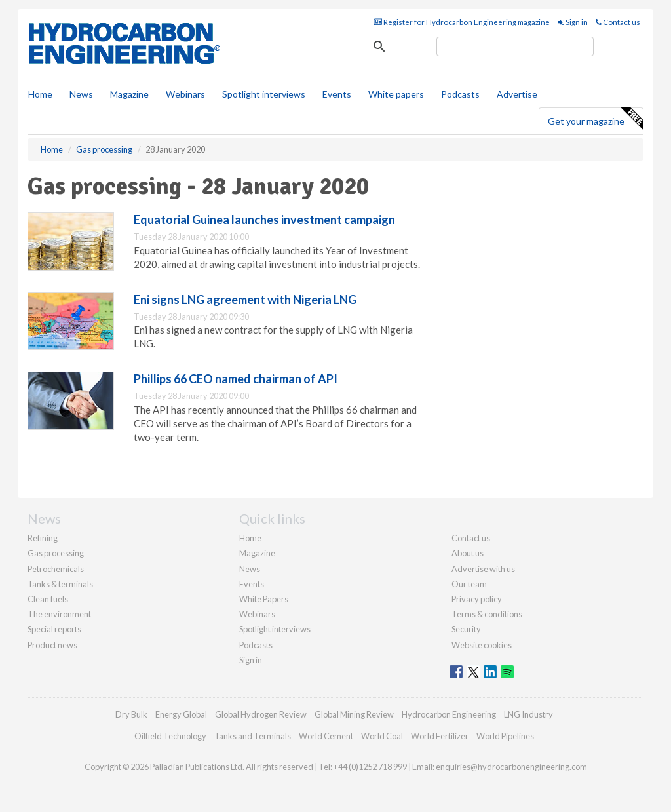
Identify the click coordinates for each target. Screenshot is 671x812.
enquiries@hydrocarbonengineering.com (511, 767)
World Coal (382, 736)
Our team (469, 584)
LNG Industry (528, 714)
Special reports (54, 629)
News (250, 569)
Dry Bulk (131, 714)
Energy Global (181, 714)
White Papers (264, 599)
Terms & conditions (487, 614)
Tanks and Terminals (253, 736)
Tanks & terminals (60, 584)
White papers (396, 94)
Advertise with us (483, 569)
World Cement (326, 736)
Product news (52, 645)
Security (466, 629)
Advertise (517, 94)
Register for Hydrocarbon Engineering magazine (462, 22)
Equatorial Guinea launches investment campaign (264, 220)
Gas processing (56, 553)
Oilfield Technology (170, 736)
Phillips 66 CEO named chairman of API (236, 379)
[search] (515, 47)
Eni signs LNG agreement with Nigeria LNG (245, 300)
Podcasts (460, 94)
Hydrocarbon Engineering (449, 714)
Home (40, 94)
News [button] (81, 94)
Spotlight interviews (264, 94)
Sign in (573, 22)
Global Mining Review (354, 714)
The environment (59, 614)
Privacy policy (477, 599)
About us (468, 553)
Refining (43, 538)
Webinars (185, 94)
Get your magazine (595, 119)
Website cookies (482, 645)
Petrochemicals (56, 569)
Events (337, 94)
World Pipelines (505, 736)
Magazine (129, 94)
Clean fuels (48, 599)
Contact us (618, 22)
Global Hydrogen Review (261, 714)
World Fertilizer (440, 736)
